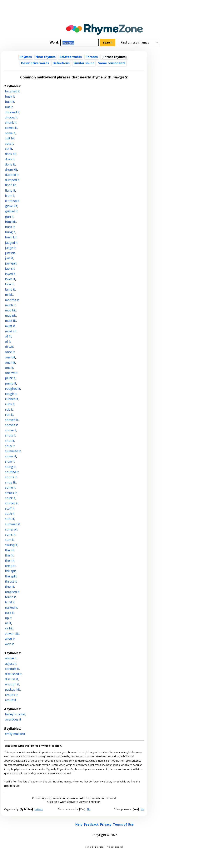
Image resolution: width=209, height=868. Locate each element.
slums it (11, 456)
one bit (10, 357)
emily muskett (15, 734)
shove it (11, 430)
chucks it (11, 117)
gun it (9, 217)
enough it (12, 684)
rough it (11, 394)
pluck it (10, 378)
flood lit (10, 185)
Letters (39, 809)
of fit (8, 336)
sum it (9, 540)
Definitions (61, 63)
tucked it (11, 608)
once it (10, 352)
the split (11, 576)
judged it (11, 243)
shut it (10, 441)
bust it (10, 102)
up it (8, 618)
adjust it (11, 664)
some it (10, 488)
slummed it (13, 451)
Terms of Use (123, 824)
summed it (12, 524)
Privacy (106, 824)
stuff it (10, 508)
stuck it (10, 498)
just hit (10, 253)
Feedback (91, 824)
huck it (10, 227)
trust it (10, 602)
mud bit (10, 310)
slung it (10, 467)
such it (10, 514)
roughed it (13, 389)
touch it (10, 597)
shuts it (10, 435)
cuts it (9, 143)
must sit (11, 331)
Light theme (95, 847)
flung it (10, 190)
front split (12, 201)
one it (9, 368)
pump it (11, 383)
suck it (10, 519)
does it (10, 159)
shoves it (11, 425)
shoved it (12, 420)
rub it (9, 409)
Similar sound (84, 63)
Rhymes (26, 57)
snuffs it (11, 477)
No (89, 809)
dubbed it (12, 175)
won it (9, 644)
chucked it (12, 112)
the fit (9, 555)
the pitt (10, 566)
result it (11, 700)
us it (8, 623)
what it (10, 639)
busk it (10, 96)
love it (9, 284)
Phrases (92, 57)
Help (79, 824)
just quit (11, 263)
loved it (10, 274)
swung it (11, 545)
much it (10, 305)
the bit (10, 550)
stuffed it (11, 503)
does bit (11, 154)
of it (8, 342)
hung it (10, 232)
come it (10, 133)
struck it (11, 493)
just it (9, 258)
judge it (10, 248)
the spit (10, 571)
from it (10, 196)
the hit (10, 561)
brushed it (12, 91)
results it (11, 695)
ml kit (9, 295)
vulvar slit (12, 634)
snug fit (10, 482)
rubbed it (12, 399)
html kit (10, 222)
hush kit (11, 237)
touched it (12, 592)
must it (10, 326)
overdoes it (13, 719)
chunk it (11, 123)
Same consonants (112, 63)
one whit (11, 373)
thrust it (11, 581)
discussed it (13, 674)
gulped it (11, 211)
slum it (10, 461)
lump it (10, 289)
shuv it (10, 446)
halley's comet (15, 714)
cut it (9, 149)
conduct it (12, 669)
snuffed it (12, 472)
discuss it (12, 679)
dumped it (12, 180)
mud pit (10, 315)
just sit (10, 268)
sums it (10, 534)
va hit (9, 628)
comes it (11, 128)
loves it (10, 279)
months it (12, 300)
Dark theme (115, 847)
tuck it (9, 613)
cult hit (10, 138)
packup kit (12, 689)
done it (10, 164)
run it (9, 415)
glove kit (11, 206)
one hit (10, 362)
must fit (10, 321)
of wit (9, 347)
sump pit (11, 529)
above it (11, 658)
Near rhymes (46, 57)
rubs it (10, 404)
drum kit (11, 170)
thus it (10, 587)
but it (9, 107)
